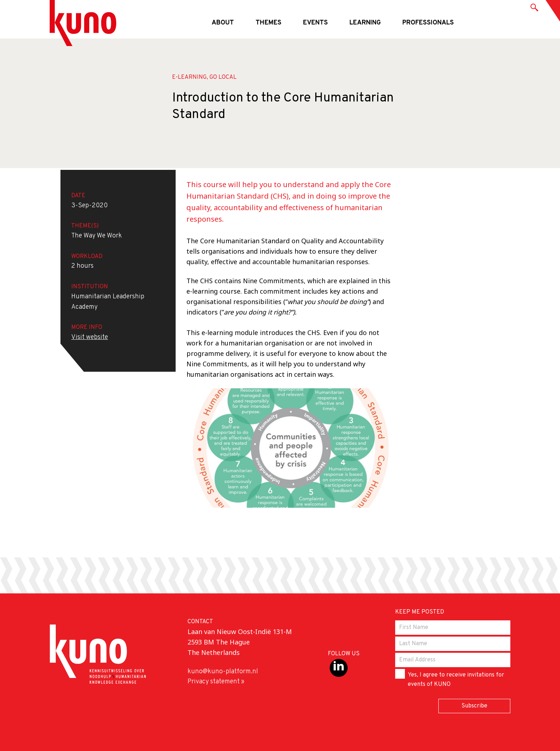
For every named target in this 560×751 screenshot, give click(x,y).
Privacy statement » (216, 682)
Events (315, 23)
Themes (268, 23)
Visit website (90, 337)
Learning (365, 23)
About (223, 23)
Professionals (428, 23)
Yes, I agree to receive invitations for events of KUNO (450, 678)
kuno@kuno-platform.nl (223, 672)
